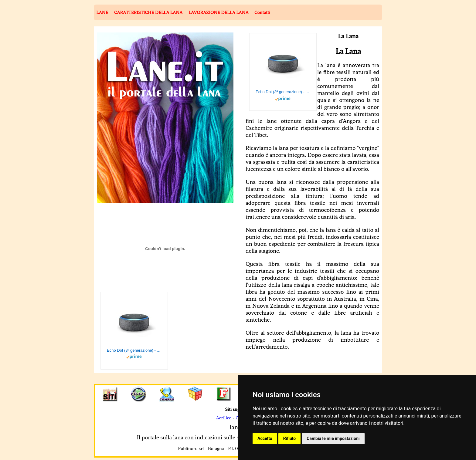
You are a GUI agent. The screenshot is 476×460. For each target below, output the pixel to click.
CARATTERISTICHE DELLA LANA (148, 12)
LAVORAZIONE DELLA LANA (219, 12)
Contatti (262, 12)
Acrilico (224, 418)
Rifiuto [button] (290, 438)
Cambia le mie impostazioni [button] (333, 438)
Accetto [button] (265, 438)
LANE (102, 12)
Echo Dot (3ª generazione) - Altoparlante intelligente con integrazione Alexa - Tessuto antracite (283, 92)
